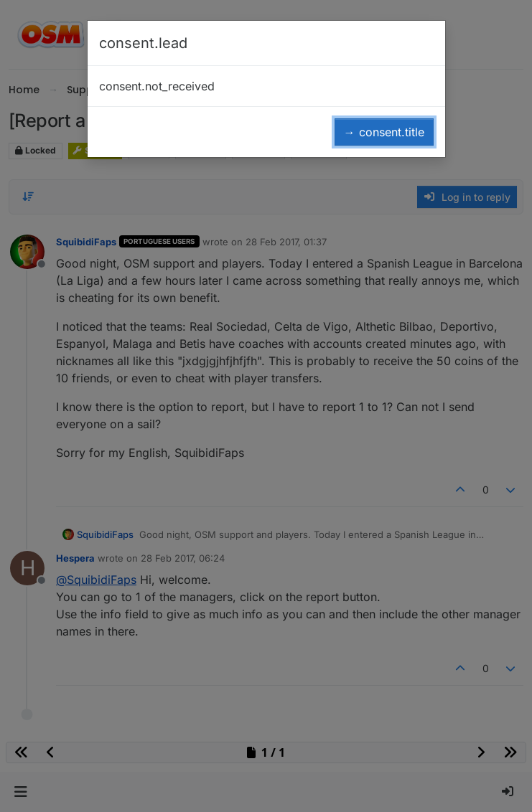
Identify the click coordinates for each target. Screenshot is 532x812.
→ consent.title (384, 132)
